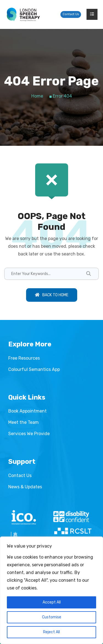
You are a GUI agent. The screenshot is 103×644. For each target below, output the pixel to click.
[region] (51, 590)
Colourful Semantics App (34, 369)
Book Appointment (27, 411)
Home (37, 96)
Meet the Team (23, 422)
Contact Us (71, 14)
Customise (52, 617)
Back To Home (52, 295)
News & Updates (25, 487)
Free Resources (24, 358)
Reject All (51, 632)
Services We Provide (29, 434)
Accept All (52, 602)
